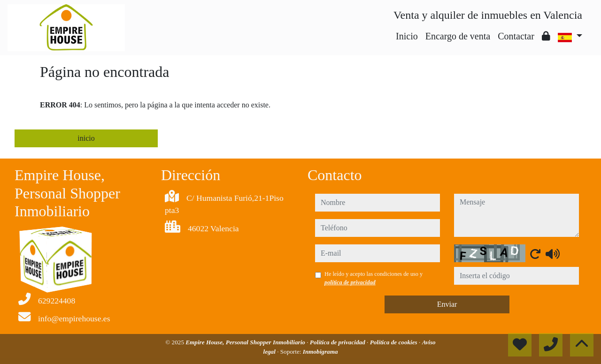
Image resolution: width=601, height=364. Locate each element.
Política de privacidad (338, 342)
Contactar (516, 36)
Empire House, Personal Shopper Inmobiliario (246, 342)
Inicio (407, 36)
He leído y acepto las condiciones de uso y (374, 278)
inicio (86, 138)
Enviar (447, 304)
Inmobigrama (320, 352)
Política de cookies (394, 342)
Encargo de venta (458, 36)
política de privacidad (350, 282)
